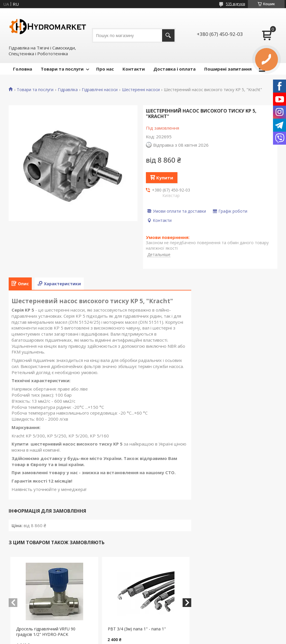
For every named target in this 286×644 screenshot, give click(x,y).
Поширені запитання (228, 69)
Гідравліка (68, 90)
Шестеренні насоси (141, 90)
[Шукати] (168, 35)
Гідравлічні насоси (100, 90)
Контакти (134, 69)
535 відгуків (235, 4)
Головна (23, 69)
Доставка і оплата (174, 69)
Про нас (105, 69)
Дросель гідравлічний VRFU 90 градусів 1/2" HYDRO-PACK (46, 632)
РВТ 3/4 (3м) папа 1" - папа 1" (137, 629)
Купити (165, 178)
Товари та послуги (62, 69)
